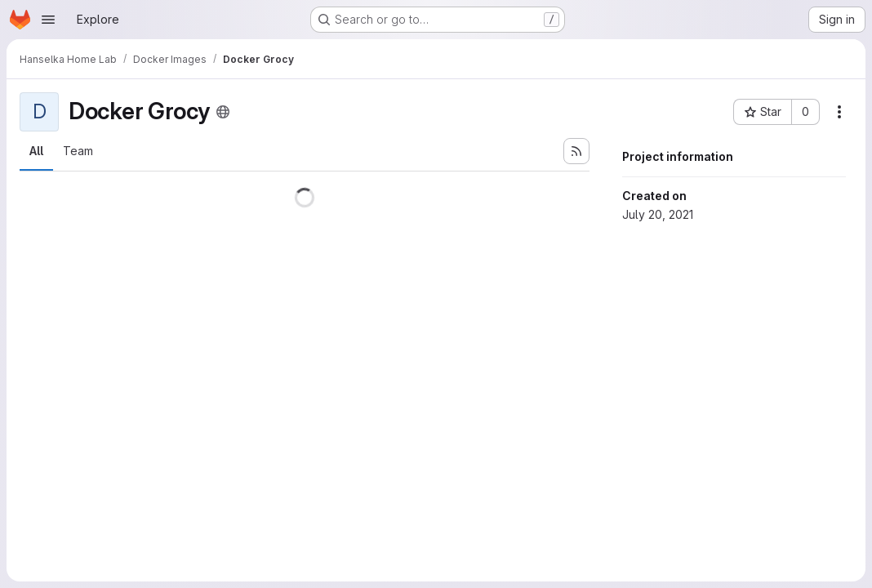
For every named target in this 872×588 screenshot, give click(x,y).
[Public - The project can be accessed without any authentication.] (223, 112)
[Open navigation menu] (48, 20)
